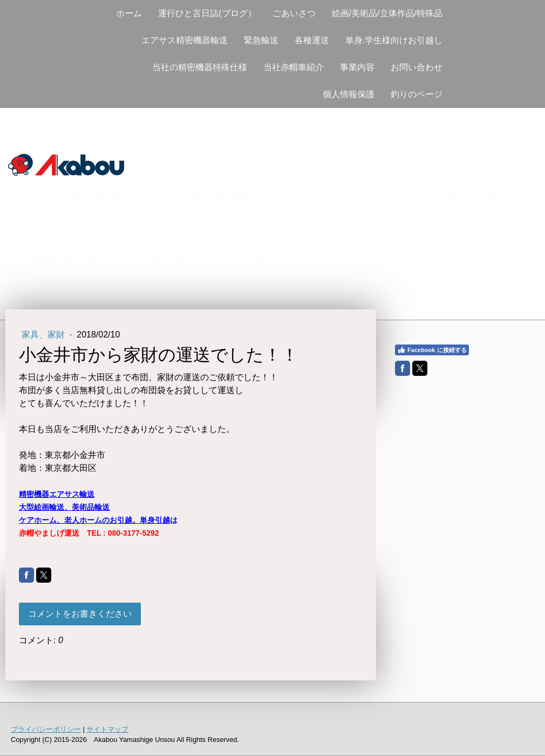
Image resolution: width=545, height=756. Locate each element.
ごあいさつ (294, 13)
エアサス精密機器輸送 (185, 40)
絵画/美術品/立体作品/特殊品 (387, 13)
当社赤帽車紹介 (294, 67)
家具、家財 (44, 335)
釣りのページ (417, 94)
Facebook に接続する (432, 350)
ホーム (129, 13)
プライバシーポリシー (46, 729)
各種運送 (312, 40)
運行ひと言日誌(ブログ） (207, 13)
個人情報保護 (349, 94)
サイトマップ (107, 729)
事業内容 (357, 67)
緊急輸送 (261, 40)
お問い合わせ (417, 67)
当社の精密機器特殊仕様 (200, 67)
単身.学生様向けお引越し (394, 40)
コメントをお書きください (80, 614)
